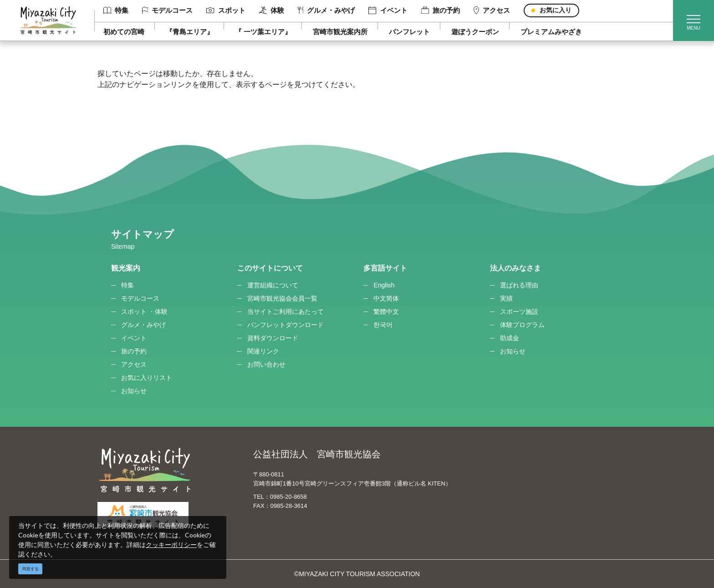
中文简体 (386, 298)
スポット (226, 10)
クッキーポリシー (171, 545)
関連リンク (263, 351)
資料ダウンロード (273, 338)
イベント (388, 10)
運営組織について (273, 285)
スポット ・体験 (144, 312)
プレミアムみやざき (551, 32)
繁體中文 (386, 312)
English (384, 285)
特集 (116, 10)
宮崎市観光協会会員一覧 (282, 298)
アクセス (492, 10)
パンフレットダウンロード (286, 325)
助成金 (510, 338)
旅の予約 (441, 10)
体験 (272, 10)
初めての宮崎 (124, 32)
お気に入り (556, 10)
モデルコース (168, 10)
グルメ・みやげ (326, 10)
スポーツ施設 (519, 312)
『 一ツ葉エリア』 (263, 32)
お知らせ (134, 391)
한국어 (383, 325)
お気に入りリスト (147, 378)
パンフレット (409, 32)
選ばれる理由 (519, 285)
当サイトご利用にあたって (286, 312)
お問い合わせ (266, 364)
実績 (506, 298)
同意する (31, 569)
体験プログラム (522, 325)
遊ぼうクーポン (475, 32)
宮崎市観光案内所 (340, 32)
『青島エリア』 (190, 32)
